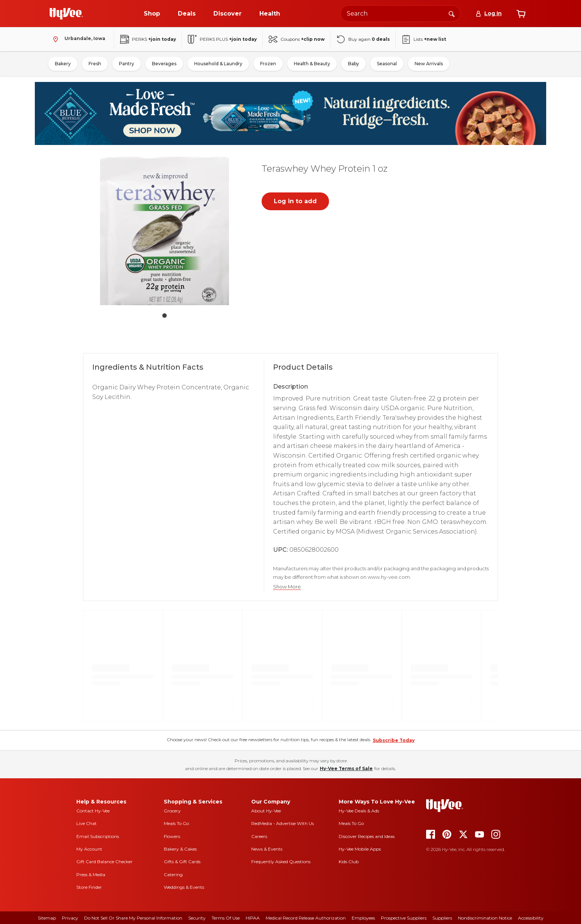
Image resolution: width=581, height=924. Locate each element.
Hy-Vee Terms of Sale (346, 768)
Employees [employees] (363, 918)
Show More (287, 587)
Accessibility (531, 918)
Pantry (127, 64)
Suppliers (442, 918)
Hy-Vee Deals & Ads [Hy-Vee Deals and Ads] (359, 811)
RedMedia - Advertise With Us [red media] (283, 823)
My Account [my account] (89, 849)
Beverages (164, 64)
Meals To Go (176, 823)
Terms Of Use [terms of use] (226, 918)
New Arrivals (429, 64)
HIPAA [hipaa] (253, 918)
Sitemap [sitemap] (47, 918)
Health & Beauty (312, 64)
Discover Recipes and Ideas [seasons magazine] (367, 836)
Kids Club (349, 862)
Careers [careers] (259, 836)
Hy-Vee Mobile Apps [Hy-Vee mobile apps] (360, 849)
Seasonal (387, 64)
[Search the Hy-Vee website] (401, 14)
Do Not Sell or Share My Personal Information (133, 918)
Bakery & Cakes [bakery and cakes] (180, 849)
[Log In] (489, 14)
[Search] (452, 13)
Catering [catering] (173, 874)
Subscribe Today (394, 740)
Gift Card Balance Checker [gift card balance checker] (104, 862)
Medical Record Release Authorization (306, 918)
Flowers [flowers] (172, 836)
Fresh (95, 64)
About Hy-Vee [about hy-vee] (266, 811)
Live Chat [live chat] (87, 823)
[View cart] (521, 14)
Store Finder (89, 887)
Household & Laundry (218, 64)
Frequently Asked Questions (281, 862)
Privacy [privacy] (70, 918)
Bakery (63, 64)
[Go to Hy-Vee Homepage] (66, 14)
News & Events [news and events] (267, 849)
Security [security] (197, 918)
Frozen (268, 64)
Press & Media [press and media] (91, 874)
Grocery (172, 811)
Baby (353, 64)
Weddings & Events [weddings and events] (184, 887)
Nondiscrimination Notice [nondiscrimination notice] (485, 918)
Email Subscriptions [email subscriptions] (98, 836)
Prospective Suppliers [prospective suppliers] (404, 918)
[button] (165, 233)
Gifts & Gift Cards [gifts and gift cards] (182, 862)
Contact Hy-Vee (93, 811)
